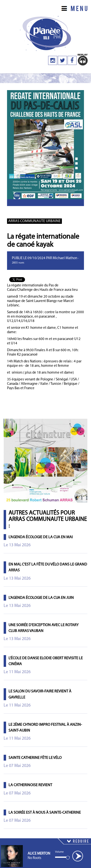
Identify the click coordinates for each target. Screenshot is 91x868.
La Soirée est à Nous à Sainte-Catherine (45, 813)
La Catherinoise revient (30, 785)
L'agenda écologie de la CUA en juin (41, 598)
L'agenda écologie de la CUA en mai (41, 537)
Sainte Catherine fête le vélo (35, 758)
